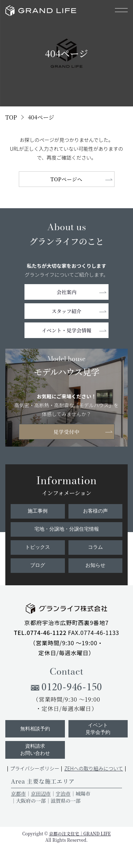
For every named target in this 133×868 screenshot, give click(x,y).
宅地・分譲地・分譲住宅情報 (67, 529)
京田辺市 (41, 794)
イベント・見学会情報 (67, 330)
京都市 (18, 794)
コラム (95, 547)
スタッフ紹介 (67, 311)
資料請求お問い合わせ (35, 750)
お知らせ (95, 565)
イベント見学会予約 (98, 729)
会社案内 (67, 292)
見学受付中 (66, 432)
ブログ (38, 565)
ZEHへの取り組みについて (94, 768)
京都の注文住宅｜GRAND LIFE (80, 833)
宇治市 (63, 794)
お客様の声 (95, 511)
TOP (11, 117)
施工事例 (38, 511)
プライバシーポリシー (35, 768)
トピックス (38, 547)
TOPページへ (66, 179)
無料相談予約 (35, 729)
